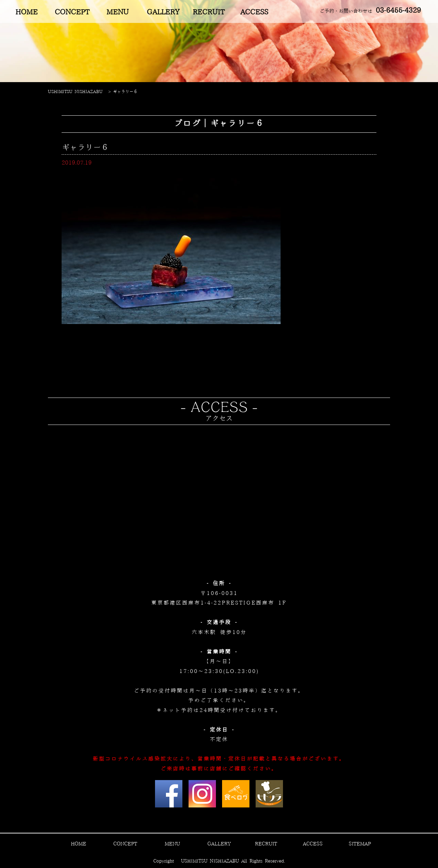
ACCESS (254, 12)
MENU (118, 12)
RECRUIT (209, 12)
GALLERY (163, 12)
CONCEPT (72, 12)
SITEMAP (360, 844)
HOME (27, 12)
